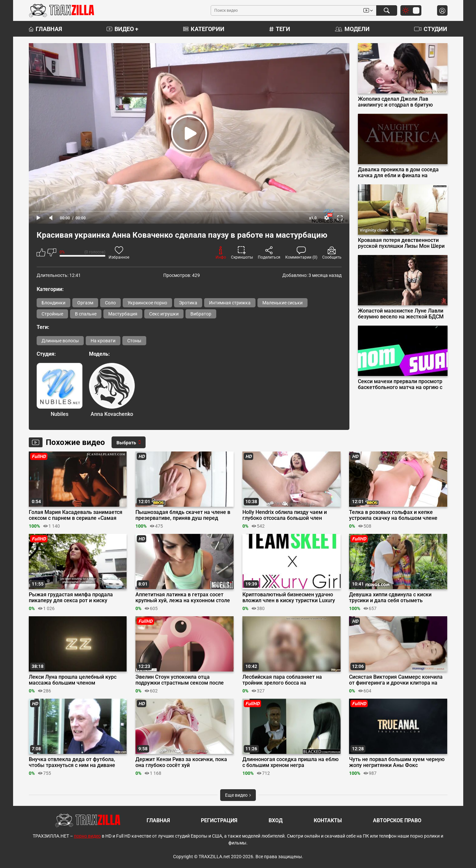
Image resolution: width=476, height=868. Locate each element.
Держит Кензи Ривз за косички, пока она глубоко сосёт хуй (181, 762)
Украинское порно (147, 303)
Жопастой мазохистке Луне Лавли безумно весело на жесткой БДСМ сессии (401, 314)
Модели (352, 29)
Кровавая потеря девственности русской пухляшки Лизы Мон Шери (401, 243)
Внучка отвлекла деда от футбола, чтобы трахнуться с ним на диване (72, 762)
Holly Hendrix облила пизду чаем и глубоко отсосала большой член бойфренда (285, 515)
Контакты (328, 820)
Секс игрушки (164, 314)
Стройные (52, 314)
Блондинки (53, 303)
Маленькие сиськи (282, 303)
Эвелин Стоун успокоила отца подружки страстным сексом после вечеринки (180, 680)
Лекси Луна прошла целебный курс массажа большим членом (73, 680)
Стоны (134, 341)
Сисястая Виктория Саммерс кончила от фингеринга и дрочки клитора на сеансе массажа (396, 680)
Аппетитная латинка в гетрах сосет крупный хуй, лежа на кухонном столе (183, 598)
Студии (431, 29)
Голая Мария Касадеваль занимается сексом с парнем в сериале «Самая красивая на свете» (76, 515)
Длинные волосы (60, 341)
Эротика (188, 303)
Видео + (123, 29)
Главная (45, 29)
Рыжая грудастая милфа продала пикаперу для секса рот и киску (71, 598)
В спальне (86, 314)
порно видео (87, 836)
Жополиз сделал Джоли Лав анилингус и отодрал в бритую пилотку (395, 102)
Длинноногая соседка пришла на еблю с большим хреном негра (291, 762)
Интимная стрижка (230, 303)
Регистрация (219, 820)
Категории (204, 29)
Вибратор (201, 314)
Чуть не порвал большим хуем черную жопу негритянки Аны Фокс (397, 762)
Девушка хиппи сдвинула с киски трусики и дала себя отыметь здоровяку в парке (390, 598)
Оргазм (85, 303)
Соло (110, 303)
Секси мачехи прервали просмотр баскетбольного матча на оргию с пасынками (400, 384)
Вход (276, 820)
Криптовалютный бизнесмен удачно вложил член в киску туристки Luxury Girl (289, 598)
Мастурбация (123, 314)
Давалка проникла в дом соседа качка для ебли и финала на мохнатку (398, 173)
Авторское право (397, 820)
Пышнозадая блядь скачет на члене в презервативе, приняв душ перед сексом (183, 515)
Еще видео (238, 795)
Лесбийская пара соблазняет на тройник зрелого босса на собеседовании (282, 680)
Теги (280, 29)
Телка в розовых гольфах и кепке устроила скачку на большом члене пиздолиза (393, 515)
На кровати (103, 341)
